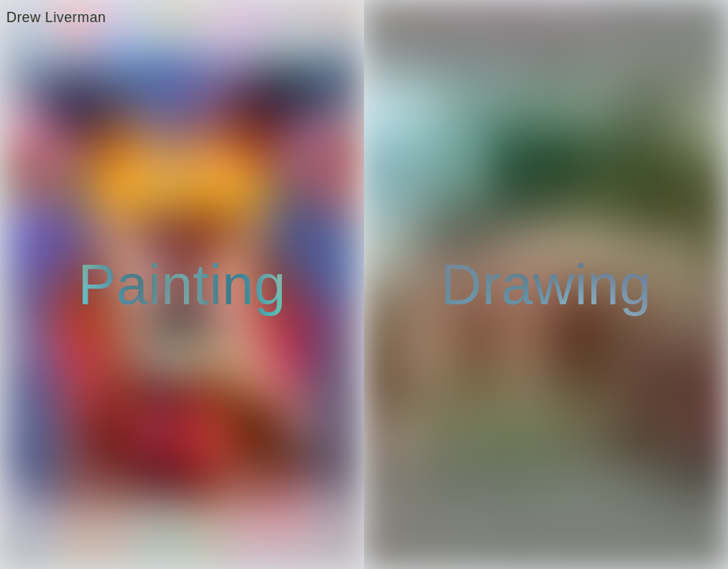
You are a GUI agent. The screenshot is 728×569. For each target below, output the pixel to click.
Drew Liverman (56, 17)
